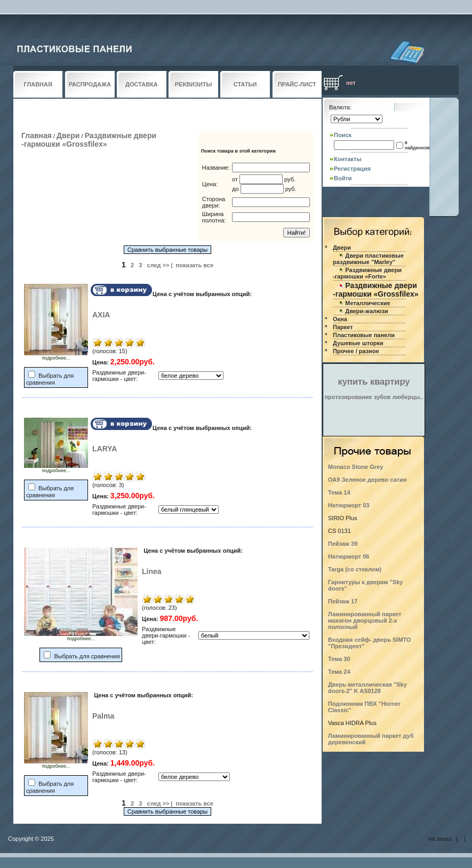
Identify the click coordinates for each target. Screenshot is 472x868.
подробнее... (56, 356)
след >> (158, 265)
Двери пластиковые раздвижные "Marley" (368, 259)
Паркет (343, 327)
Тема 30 (339, 659)
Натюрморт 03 (349, 505)
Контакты (348, 159)
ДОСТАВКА (142, 84)
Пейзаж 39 (343, 544)
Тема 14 (339, 492)
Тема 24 (339, 672)
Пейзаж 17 (343, 601)
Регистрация (352, 169)
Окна (340, 319)
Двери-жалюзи (366, 311)
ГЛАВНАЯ (38, 84)
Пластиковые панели (364, 335)
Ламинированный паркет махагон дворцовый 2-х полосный (365, 620)
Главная (37, 136)
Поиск (343, 135)
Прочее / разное (356, 351)
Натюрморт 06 (349, 556)
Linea (152, 571)
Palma (103, 716)
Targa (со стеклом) (355, 569)
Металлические (367, 303)
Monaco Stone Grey (355, 467)
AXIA (101, 315)
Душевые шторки (358, 343)
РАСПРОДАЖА (90, 84)
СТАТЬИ (245, 84)
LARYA (105, 449)
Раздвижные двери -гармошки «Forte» (367, 273)
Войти (343, 178)
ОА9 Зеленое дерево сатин (367, 480)
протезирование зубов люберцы (372, 397)
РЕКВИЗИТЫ (194, 84)
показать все (195, 265)
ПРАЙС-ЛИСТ (297, 84)
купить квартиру (374, 381)
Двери (68, 136)
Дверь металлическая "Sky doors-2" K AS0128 (367, 688)
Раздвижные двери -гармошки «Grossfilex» (89, 140)
